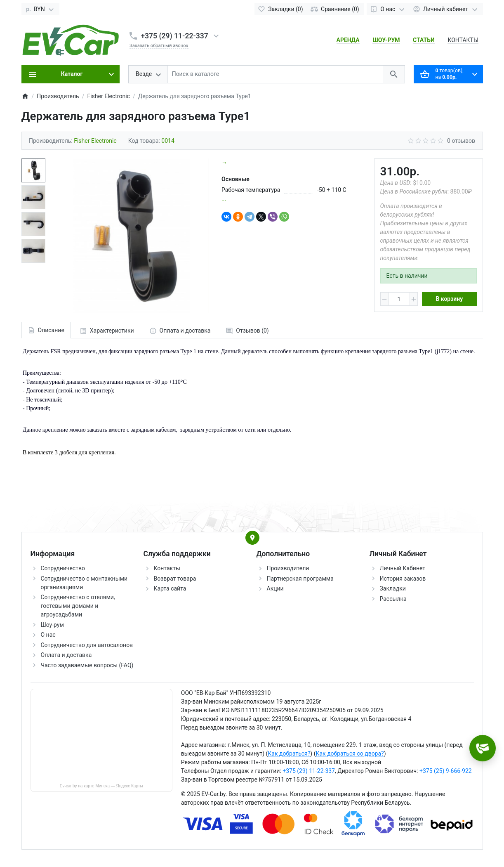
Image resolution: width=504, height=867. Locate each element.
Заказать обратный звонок (159, 46)
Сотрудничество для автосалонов (87, 645)
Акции (275, 588)
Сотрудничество (63, 568)
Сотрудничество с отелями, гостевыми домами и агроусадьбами (78, 606)
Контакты (167, 568)
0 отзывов (461, 141)
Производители (288, 568)
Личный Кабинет (403, 568)
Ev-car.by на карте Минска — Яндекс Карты (101, 786)
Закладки (393, 588)
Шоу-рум (52, 625)
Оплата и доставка (66, 655)
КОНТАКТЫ (463, 40)
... (224, 198)
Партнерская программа (300, 579)
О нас (48, 635)
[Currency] (41, 9)
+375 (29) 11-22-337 (175, 36)
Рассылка (393, 599)
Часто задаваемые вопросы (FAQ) (87, 665)
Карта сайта (170, 588)
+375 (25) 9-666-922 (446, 771)
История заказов (403, 579)
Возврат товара (175, 579)
